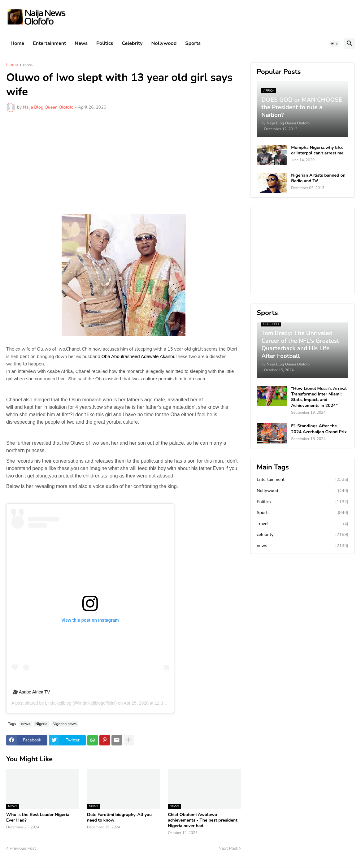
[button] (334, 44)
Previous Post (23, 848)
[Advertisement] (124, 163)
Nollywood (164, 43)
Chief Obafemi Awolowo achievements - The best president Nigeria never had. (203, 820)
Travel (302, 524)
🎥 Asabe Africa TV (31, 692)
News (81, 43)
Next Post (228, 848)
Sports (193, 43)
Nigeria (41, 724)
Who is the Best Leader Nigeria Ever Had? (38, 818)
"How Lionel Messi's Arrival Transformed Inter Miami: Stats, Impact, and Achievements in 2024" (319, 397)
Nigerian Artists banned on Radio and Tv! (318, 178)
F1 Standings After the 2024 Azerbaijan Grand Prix (319, 429)
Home (17, 43)
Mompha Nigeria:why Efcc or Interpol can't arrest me (317, 150)
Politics (105, 43)
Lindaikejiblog (58, 703)
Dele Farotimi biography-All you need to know (119, 818)
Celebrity (132, 43)
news (28, 65)
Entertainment (49, 43)
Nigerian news (65, 724)
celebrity (302, 535)
